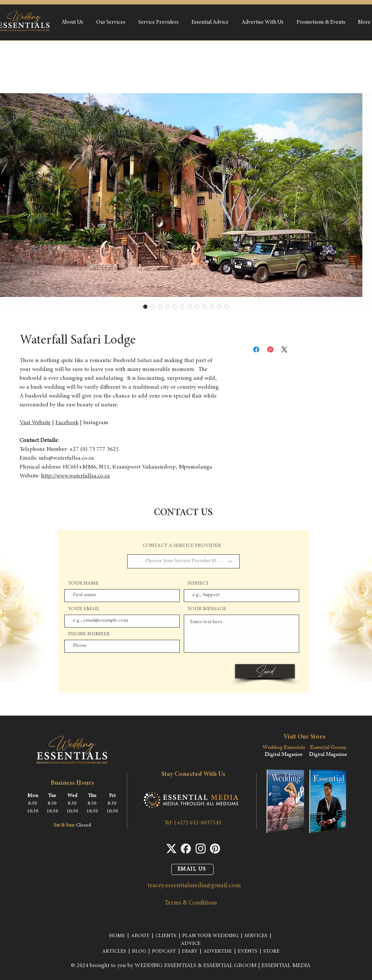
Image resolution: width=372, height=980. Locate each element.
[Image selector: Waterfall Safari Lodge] (145, 307)
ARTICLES (114, 952)
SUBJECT (198, 584)
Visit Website (35, 423)
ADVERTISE (218, 952)
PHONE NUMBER (89, 634)
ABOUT (140, 936)
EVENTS (248, 952)
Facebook (67, 423)
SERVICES (256, 936)
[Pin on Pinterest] (270, 349)
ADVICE (191, 944)
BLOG (139, 952)
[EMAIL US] (192, 869)
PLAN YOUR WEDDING (210, 936)
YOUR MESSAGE (207, 609)
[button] (111, 23)
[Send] (265, 671)
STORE (271, 952)
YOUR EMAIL (84, 609)
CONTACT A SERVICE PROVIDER (182, 546)
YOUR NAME (83, 584)
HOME (117, 936)
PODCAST (164, 952)
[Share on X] (284, 349)
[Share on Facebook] (256, 349)
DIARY (190, 952)
